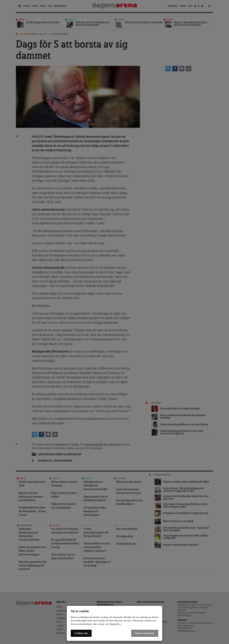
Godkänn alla (81, 633)
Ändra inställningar (145, 633)
